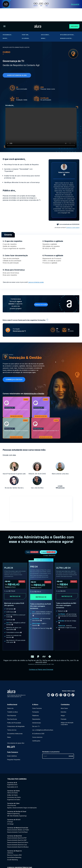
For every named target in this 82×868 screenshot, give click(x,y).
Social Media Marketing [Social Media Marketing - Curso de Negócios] (14, 847)
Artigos (63, 705)
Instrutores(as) (37, 712)
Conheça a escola (14, 366)
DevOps (5, 25)
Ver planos (73, 13)
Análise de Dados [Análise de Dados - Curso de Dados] (12, 785)
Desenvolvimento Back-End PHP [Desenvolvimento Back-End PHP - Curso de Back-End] (17, 827)
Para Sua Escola (12, 709)
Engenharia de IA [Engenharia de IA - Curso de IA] (12, 774)
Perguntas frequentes (14, 749)
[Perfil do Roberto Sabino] (64, 154)
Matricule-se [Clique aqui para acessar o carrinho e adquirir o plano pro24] (41, 587)
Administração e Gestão (34, 381)
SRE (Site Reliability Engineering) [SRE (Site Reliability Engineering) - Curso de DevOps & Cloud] (17, 805)
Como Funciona (37, 698)
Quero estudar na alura (17, 62)
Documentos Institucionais (15, 723)
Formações (36, 701)
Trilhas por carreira (17, 769)
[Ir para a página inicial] (36, 13)
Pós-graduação (19, 861)
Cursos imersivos (37, 727)
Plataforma (35, 705)
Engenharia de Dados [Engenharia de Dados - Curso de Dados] (14, 789)
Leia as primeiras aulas (36, 269)
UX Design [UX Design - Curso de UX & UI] (10, 813)
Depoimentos (36, 709)
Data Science (45, 22)
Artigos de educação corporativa (67, 713)
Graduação (11, 861)
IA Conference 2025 (38, 723)
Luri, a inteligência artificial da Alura (43, 719)
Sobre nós (10, 698)
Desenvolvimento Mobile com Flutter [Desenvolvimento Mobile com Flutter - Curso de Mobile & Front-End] (18, 819)
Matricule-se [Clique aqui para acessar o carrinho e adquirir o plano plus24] (15, 586)
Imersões (64, 701)
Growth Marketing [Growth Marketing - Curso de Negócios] (12, 849)
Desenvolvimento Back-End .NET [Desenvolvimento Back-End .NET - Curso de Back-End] (17, 830)
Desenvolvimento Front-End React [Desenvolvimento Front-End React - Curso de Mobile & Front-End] (17, 822)
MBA (26, 861)
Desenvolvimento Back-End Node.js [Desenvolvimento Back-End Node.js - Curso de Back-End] (18, 836)
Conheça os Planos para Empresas (41, 659)
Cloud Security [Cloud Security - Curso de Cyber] (12, 795)
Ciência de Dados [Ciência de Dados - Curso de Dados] (13, 782)
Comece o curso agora (73, 214)
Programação (7, 22)
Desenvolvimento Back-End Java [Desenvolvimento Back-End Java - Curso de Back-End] (17, 834)
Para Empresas (12, 705)
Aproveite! (75, 4)
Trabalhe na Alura (12, 701)
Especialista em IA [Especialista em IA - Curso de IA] (12, 776)
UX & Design (26, 25)
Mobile (43, 25)
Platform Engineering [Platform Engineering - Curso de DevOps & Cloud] (13, 803)
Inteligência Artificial (67, 22)
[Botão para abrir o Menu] (4, 13)
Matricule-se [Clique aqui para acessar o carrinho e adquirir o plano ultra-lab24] (67, 586)
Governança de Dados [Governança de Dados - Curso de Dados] (14, 787)
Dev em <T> (36, 716)
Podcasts (64, 709)
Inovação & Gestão (66, 25)
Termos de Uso (12, 719)
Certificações (36, 730)
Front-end (25, 22)
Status (9, 727)
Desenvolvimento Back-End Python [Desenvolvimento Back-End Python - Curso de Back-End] (18, 832)
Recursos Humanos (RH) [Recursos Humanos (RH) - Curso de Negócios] (14, 845)
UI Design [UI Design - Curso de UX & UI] (10, 811)
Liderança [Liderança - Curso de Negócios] (10, 842)
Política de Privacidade (14, 712)
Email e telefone (12, 745)
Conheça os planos (41, 292)
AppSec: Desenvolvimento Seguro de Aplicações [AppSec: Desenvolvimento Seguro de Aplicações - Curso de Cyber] (22, 797)
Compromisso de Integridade (16, 716)
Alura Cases (64, 698)
